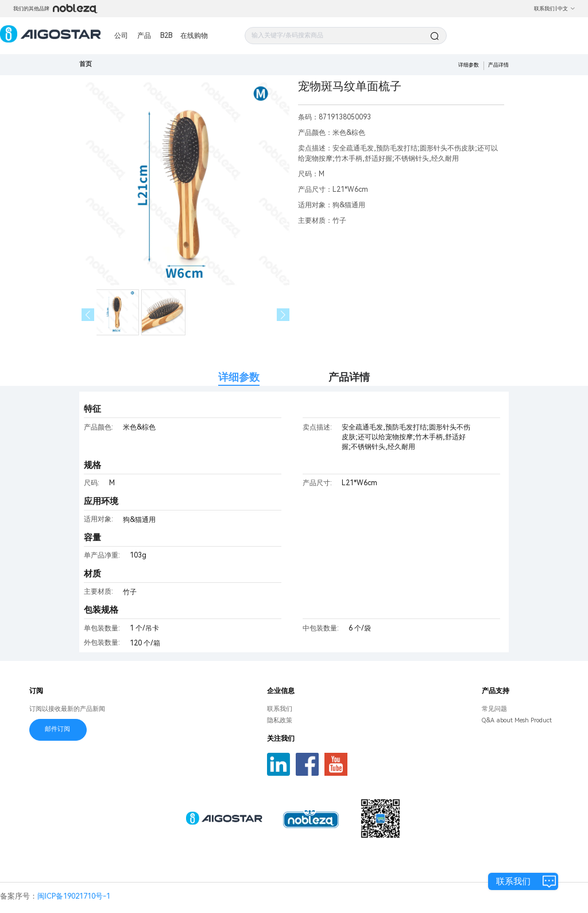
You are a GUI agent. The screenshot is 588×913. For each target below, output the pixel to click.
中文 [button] (566, 9)
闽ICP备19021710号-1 (74, 896)
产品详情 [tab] (349, 377)
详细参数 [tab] (239, 377)
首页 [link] (86, 64)
